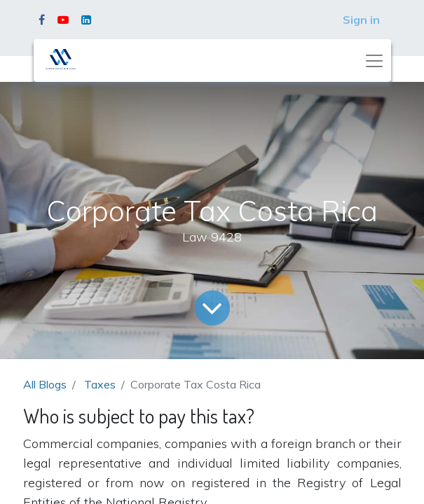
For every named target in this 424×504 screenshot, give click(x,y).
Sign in (361, 20)
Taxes (100, 384)
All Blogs (45, 384)
